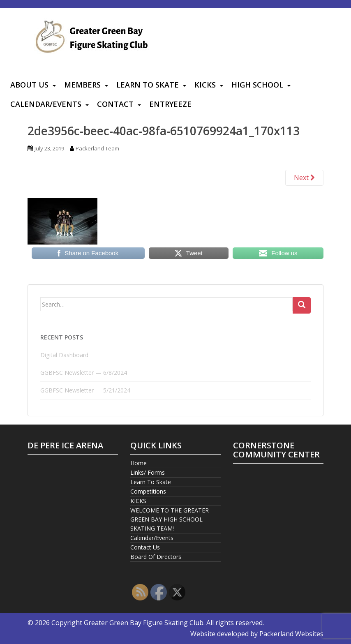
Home (139, 463)
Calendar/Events (46, 104)
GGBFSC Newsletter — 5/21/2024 (85, 390)
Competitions (148, 491)
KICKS (205, 85)
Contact (115, 104)
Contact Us (145, 547)
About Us (29, 85)
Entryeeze (170, 104)
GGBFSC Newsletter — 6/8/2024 (84, 373)
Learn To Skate (148, 85)
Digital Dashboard (64, 355)
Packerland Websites (291, 634)
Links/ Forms (148, 472)
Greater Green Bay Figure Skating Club (144, 623)
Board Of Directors (156, 557)
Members (82, 85)
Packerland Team (97, 148)
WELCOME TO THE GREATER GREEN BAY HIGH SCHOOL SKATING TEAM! (170, 519)
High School (257, 85)
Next (304, 178)
